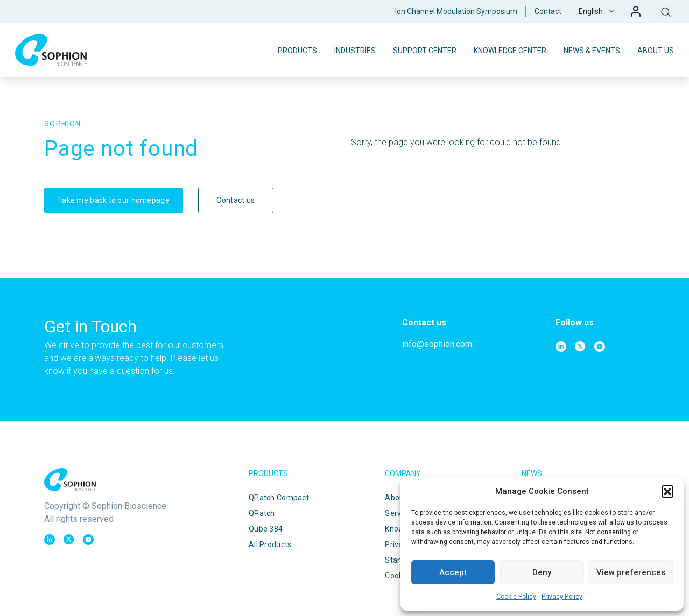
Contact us (235, 200)
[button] (667, 491)
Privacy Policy (562, 597)
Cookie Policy (516, 597)
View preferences (631, 572)
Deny (542, 572)
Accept (453, 572)
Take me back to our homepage (114, 200)
